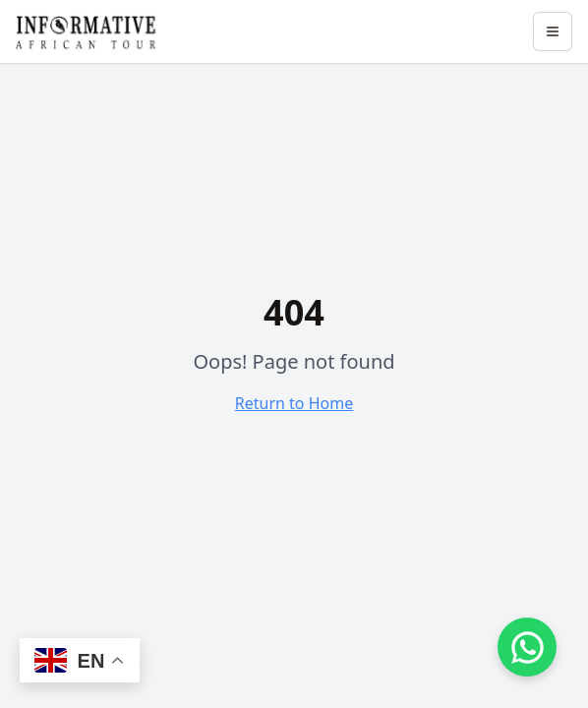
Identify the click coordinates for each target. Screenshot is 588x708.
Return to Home (294, 403)
